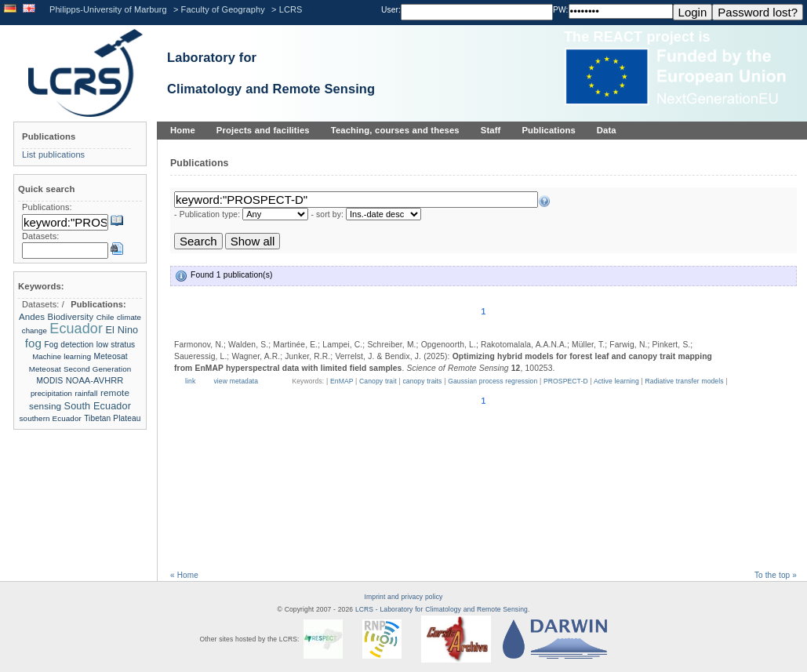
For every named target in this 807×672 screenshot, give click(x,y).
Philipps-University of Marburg (108, 9)
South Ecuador (98, 406)
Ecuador (76, 329)
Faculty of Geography (223, 9)
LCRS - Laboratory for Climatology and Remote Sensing (442, 609)
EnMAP (342, 381)
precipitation (51, 393)
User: (391, 10)
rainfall (86, 393)
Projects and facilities (263, 130)
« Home (184, 575)
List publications (53, 154)
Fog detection (69, 345)
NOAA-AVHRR (95, 380)
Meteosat (111, 356)
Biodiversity (71, 317)
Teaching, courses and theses (395, 130)
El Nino (122, 330)
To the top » (776, 575)
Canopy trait (378, 381)
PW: (561, 10)
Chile (105, 317)
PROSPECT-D (566, 381)
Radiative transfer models (685, 381)
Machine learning (62, 356)
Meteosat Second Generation (80, 369)
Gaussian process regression (493, 381)
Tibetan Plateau (112, 418)
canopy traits (422, 381)
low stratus (116, 345)
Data (607, 130)
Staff (491, 130)
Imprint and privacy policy (404, 597)
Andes (32, 317)
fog (33, 343)
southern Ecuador (51, 418)
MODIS (50, 381)
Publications (548, 130)
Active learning (616, 381)
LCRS (291, 9)
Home (183, 130)
